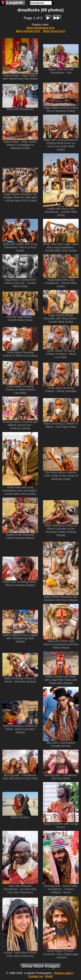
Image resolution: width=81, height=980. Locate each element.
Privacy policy (63, 973)
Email (49, 976)
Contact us (36, 976)
